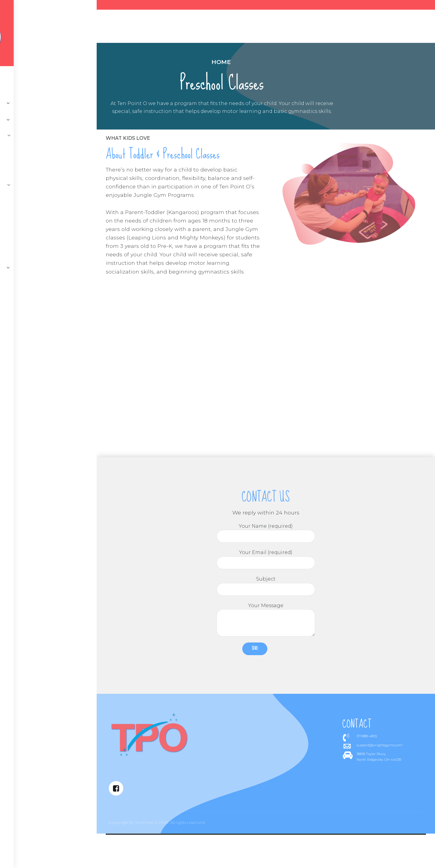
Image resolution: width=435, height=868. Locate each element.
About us (144, 27)
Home (161, 62)
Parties (251, 27)
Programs (180, 27)
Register (283, 27)
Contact (111, 27)
